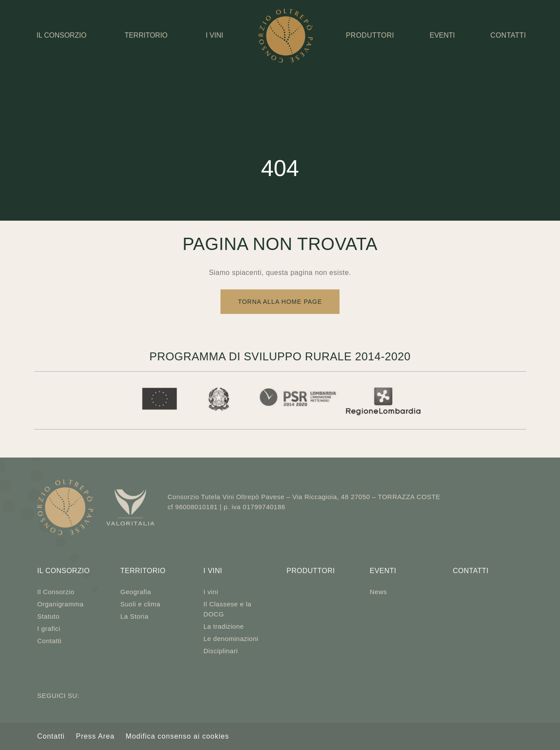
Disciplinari (221, 651)
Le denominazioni (231, 639)
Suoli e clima (140, 604)
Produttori (311, 571)
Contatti (49, 641)
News (378, 592)
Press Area (95, 736)
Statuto (48, 616)
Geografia (136, 592)
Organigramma (60, 604)
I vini (214, 35)
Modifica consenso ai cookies (177, 736)
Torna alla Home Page (280, 302)
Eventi (442, 35)
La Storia (135, 616)
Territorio (146, 35)
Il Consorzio (62, 35)
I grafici (49, 629)
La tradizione (224, 626)
